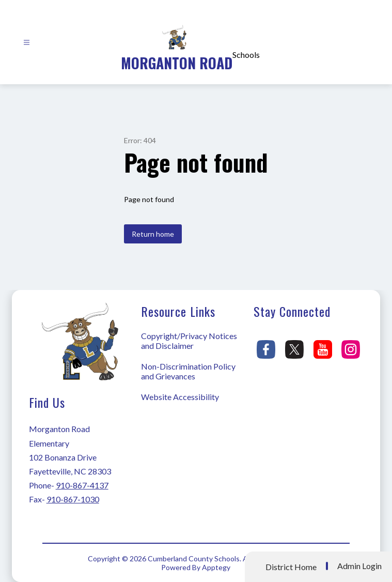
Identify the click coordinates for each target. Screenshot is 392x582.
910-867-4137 (82, 485)
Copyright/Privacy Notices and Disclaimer (189, 341)
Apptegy (216, 567)
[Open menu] (27, 43)
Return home (153, 234)
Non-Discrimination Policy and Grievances (188, 371)
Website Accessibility (180, 397)
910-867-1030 (73, 499)
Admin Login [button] (359, 566)
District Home (291, 567)
